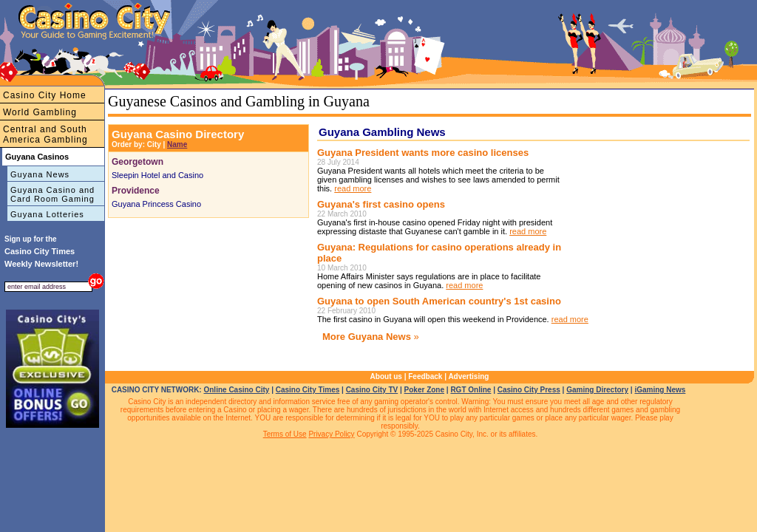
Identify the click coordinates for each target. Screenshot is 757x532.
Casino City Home (45, 95)
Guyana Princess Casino (156, 204)
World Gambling (40, 112)
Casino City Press (529, 390)
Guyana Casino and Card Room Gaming (52, 194)
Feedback (425, 376)
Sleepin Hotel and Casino (157, 175)
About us (386, 376)
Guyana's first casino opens (381, 204)
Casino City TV (372, 390)
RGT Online (471, 390)
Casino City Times (308, 390)
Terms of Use (285, 434)
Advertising (468, 376)
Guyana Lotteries (47, 214)
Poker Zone (424, 390)
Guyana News (40, 174)
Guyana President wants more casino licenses (423, 153)
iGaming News (660, 390)
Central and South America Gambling (45, 134)
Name (177, 144)
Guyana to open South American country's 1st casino (439, 301)
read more (353, 188)
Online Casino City (236, 390)
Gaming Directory (597, 390)
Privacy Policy (331, 434)
